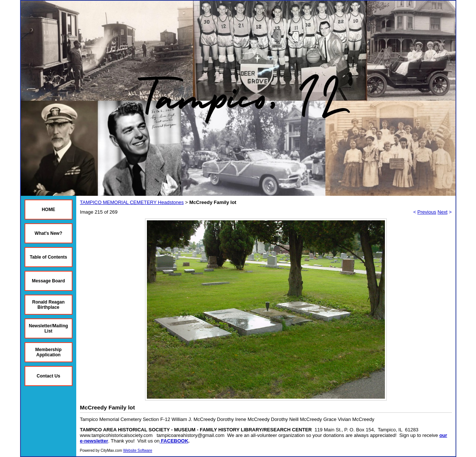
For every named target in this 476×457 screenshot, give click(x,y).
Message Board (49, 281)
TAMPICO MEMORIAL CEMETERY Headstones (132, 202)
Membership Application (49, 352)
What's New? (48, 233)
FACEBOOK (175, 441)
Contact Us (49, 376)
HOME (48, 210)
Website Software (138, 450)
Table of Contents (48, 257)
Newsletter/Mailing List (49, 328)
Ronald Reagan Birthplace (49, 305)
